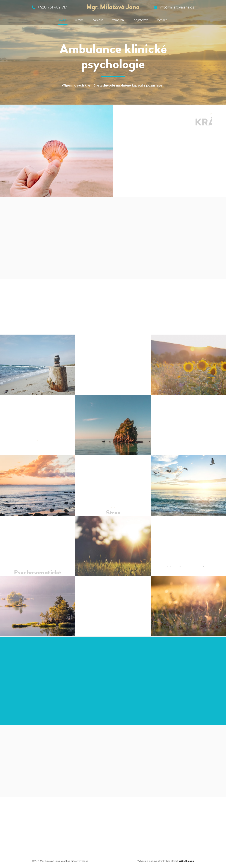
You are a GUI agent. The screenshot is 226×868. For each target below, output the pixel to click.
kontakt (162, 20)
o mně (79, 20)
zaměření (118, 20)
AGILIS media (187, 861)
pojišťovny (141, 20)
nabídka (98, 20)
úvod (63, 20)
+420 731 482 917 (52, 7)
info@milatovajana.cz (177, 7)
